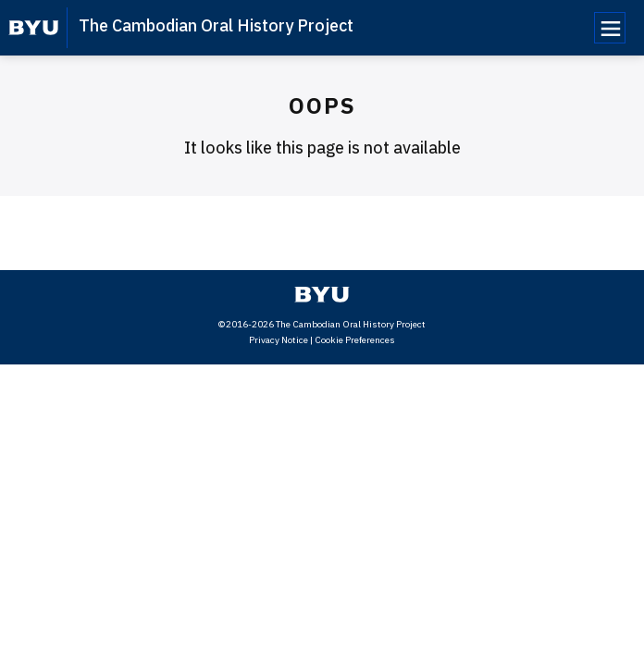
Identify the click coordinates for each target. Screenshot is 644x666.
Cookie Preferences (355, 340)
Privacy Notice (279, 340)
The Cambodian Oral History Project (216, 25)
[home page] (34, 28)
